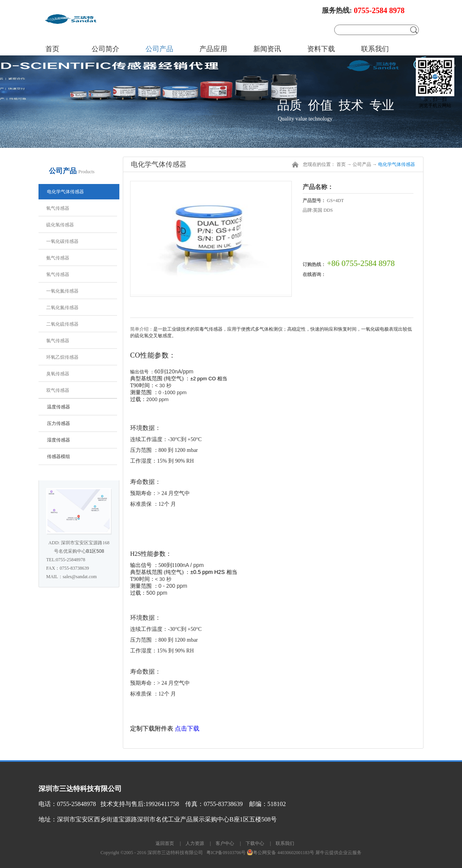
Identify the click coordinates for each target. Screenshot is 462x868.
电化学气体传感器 (397, 164)
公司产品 (362, 164)
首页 (52, 49)
